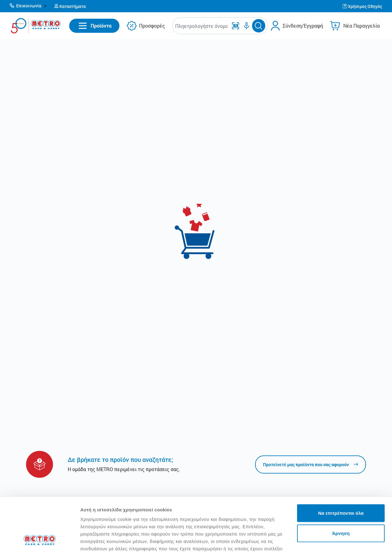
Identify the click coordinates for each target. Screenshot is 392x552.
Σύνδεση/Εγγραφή (303, 26)
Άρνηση (341, 483)
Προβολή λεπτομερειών (107, 540)
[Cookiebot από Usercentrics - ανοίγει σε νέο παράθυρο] (40, 540)
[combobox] (201, 26)
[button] (28, 6)
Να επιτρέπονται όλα (341, 463)
